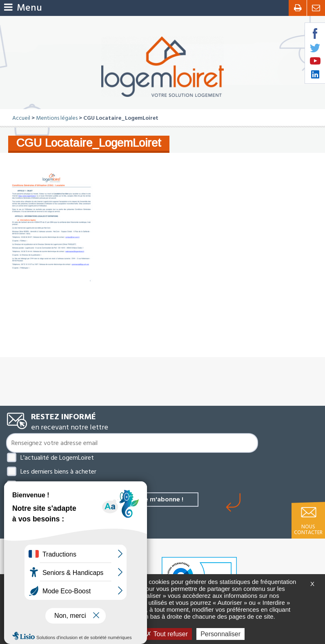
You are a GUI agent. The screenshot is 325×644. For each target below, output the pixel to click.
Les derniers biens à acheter (58, 472)
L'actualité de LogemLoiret (57, 458)
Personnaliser (220, 634)
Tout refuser (167, 634)
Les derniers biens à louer (55, 485)
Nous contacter (308, 530)
